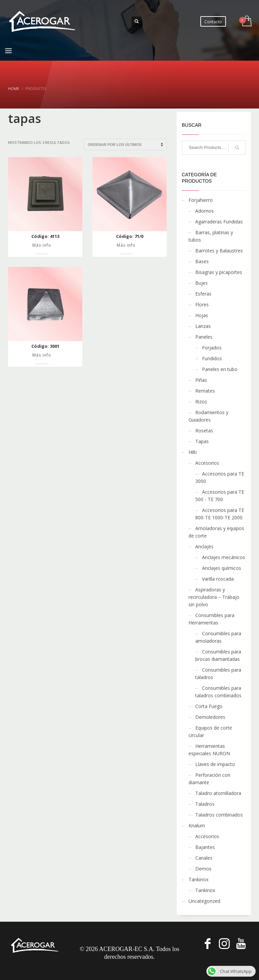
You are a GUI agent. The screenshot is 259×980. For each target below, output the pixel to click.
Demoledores (210, 717)
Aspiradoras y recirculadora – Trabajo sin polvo (214, 597)
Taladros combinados (219, 815)
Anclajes (204, 546)
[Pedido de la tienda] (125, 145)
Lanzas (203, 326)
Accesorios (207, 463)
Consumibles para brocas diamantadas (218, 655)
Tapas (202, 441)
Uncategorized (204, 901)
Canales (204, 858)
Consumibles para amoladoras (218, 637)
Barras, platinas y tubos (211, 236)
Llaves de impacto (215, 764)
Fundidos (212, 358)
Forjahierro (201, 200)
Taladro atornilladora (218, 793)
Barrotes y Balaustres (219, 251)
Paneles (204, 337)
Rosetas (204, 431)
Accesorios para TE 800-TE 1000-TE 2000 (220, 514)
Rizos (201, 402)
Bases (202, 261)
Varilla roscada (218, 579)
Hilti (193, 452)
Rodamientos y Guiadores (208, 416)
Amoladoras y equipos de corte (216, 532)
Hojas (202, 315)
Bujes (202, 283)
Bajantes (205, 847)
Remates (205, 391)
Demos (203, 869)
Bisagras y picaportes (219, 272)
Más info (42, 245)
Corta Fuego (209, 706)
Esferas (203, 294)
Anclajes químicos (222, 568)
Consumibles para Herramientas (211, 619)
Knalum (197, 825)
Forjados (212, 348)
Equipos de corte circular (210, 731)
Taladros (205, 804)
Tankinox (198, 879)
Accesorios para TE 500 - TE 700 (220, 496)
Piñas (201, 380)
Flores (202, 304)
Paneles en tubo (220, 369)
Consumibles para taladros (218, 673)
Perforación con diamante (209, 779)
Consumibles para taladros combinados (218, 692)
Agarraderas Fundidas (219, 222)
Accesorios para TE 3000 (220, 477)
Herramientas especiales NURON (209, 750)
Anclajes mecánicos (224, 557)
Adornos (205, 211)
